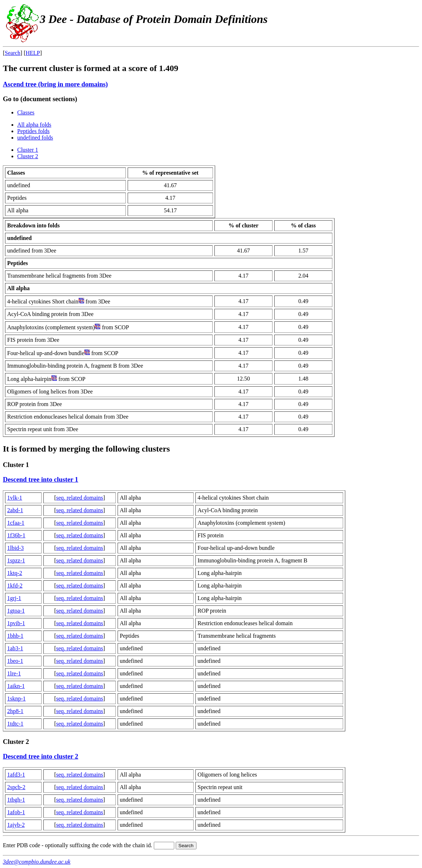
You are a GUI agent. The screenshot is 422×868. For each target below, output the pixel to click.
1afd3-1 (16, 775)
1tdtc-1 (15, 724)
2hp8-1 (15, 711)
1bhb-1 (15, 636)
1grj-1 (14, 598)
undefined (19, 238)
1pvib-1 (16, 623)
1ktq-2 (15, 573)
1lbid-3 (15, 548)
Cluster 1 (28, 150)
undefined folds (35, 138)
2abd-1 (15, 510)
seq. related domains (79, 498)
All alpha (18, 288)
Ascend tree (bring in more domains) (55, 84)
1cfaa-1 (16, 523)
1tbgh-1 (16, 800)
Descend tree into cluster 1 (41, 479)
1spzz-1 (16, 560)
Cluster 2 (28, 156)
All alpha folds (34, 125)
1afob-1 (16, 812)
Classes (26, 112)
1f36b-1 (16, 535)
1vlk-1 (15, 498)
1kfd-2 (15, 586)
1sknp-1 (16, 699)
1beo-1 (15, 661)
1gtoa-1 (16, 611)
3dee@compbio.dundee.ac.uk (37, 862)
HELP (33, 53)
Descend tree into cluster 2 (41, 756)
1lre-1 (14, 673)
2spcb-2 (16, 787)
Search (13, 53)
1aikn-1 (16, 686)
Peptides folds (33, 131)
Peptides (18, 263)
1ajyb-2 (16, 825)
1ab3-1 (15, 648)
